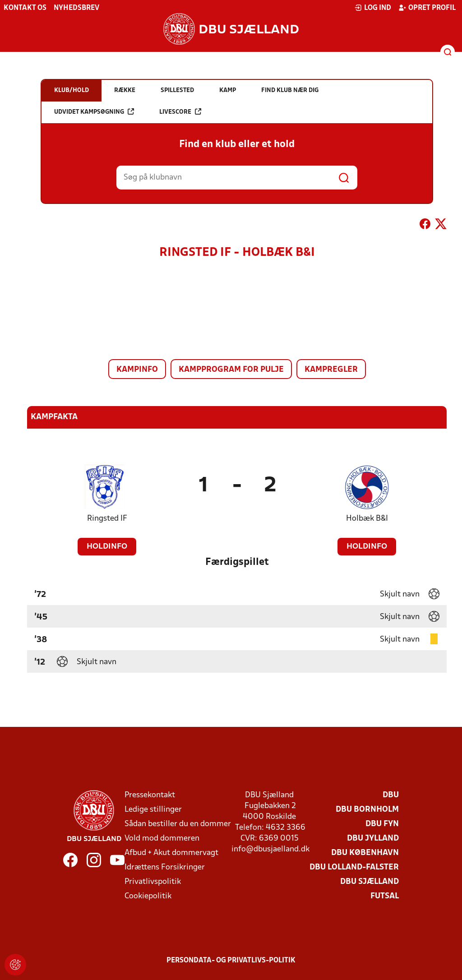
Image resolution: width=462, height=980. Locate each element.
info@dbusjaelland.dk (270, 849)
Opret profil (427, 8)
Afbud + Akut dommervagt (171, 853)
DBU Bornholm (367, 810)
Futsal (385, 896)
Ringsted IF (107, 519)
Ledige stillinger (153, 810)
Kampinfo (137, 370)
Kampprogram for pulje (231, 370)
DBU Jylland (373, 839)
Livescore (180, 112)
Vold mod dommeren (162, 839)
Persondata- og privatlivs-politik (231, 961)
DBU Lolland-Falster (354, 867)
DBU (391, 795)
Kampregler (331, 370)
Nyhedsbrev (76, 8)
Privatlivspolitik (153, 882)
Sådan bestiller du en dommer (178, 824)
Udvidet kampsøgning (94, 112)
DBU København (365, 853)
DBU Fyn (382, 824)
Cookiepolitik (148, 896)
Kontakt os (25, 8)
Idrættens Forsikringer (165, 867)
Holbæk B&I (367, 519)
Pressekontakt (150, 795)
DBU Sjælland (370, 882)
